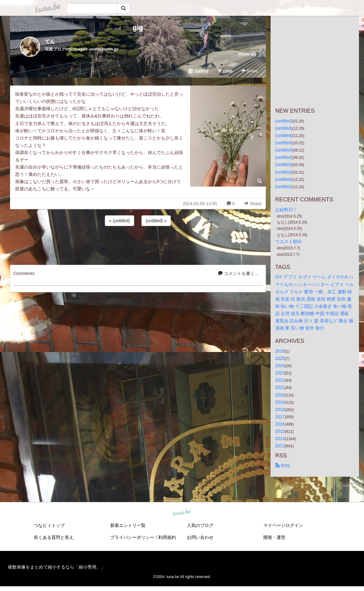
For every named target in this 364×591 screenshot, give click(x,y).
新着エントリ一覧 (128, 525)
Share (249, 71)
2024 (280, 366)
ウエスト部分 (289, 242)
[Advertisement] (138, 244)
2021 (280, 387)
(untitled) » (156, 221)
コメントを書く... (238, 273)
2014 (280, 439)
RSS (283, 466)
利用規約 (167, 537)
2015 (280, 431)
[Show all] (247, 54)
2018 (280, 409)
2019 (280, 402)
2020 (280, 395)
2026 (280, 351)
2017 (280, 417)
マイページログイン (283, 525)
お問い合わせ (200, 537)
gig (138, 28)
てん (50, 42)
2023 (280, 373)
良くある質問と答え (54, 537)
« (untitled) (119, 221)
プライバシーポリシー (132, 537)
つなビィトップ (49, 525)
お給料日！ (286, 210)
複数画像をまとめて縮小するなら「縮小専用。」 (57, 567)
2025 (280, 358)
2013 (280, 446)
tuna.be (182, 513)
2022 (280, 380)
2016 (280, 424)
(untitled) (284, 121)
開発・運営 (274, 537)
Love (225, 71)
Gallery (198, 71)
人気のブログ (200, 525)
